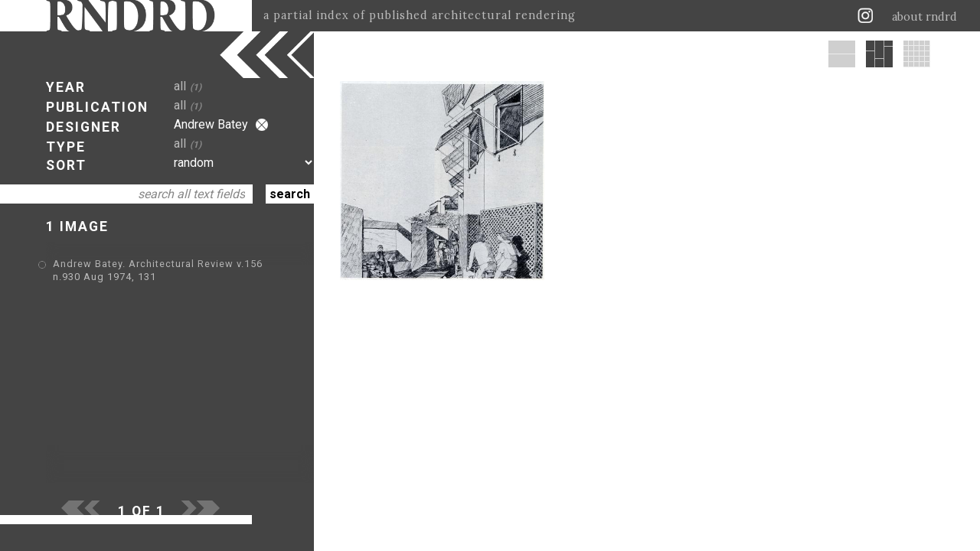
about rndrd (924, 17)
